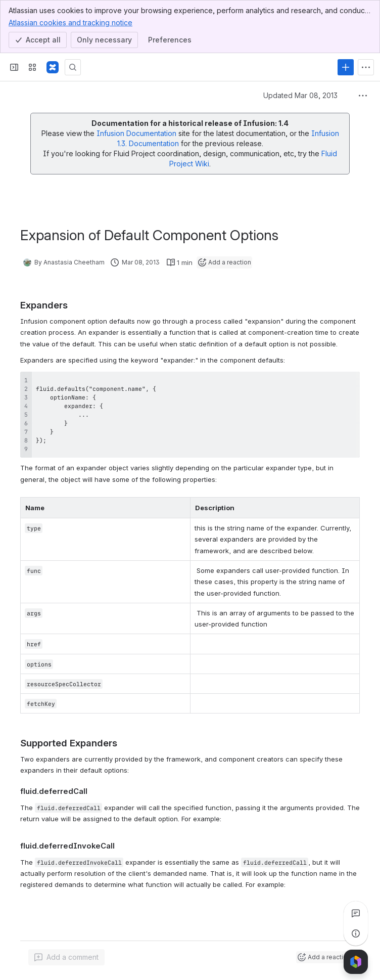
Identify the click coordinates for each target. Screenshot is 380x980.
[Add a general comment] (66, 957)
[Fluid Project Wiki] (53, 67)
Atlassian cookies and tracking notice (70, 22)
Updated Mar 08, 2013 (300, 95)
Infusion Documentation (137, 133)
